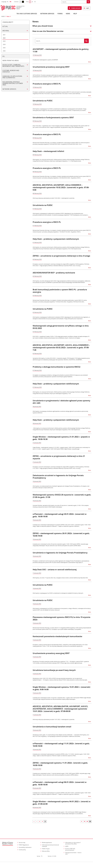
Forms (60, 14)
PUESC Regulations (24, 842)
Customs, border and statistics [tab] (11, 71)
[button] (62, 27)
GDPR (67, 843)
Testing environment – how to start (73, 850)
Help (75, 14)
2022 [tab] (4, 38)
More (90, 62)
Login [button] (86, 8)
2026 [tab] (4, 51)
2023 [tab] (4, 41)
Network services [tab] (9, 89)
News (68, 14)
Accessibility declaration (25, 844)
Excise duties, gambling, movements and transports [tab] (13, 65)
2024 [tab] (4, 44)
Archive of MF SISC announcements (70, 846)
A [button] (21, 2)
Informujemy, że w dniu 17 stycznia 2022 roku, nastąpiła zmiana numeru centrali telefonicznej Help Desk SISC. (60, 578)
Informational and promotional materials (50, 843)
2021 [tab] (4, 35)
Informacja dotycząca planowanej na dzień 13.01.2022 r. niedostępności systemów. (54, 719)
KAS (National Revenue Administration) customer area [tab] (13, 83)
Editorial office (46, 848)
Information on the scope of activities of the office (75, 840)
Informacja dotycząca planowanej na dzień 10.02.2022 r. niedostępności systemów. (54, 198)
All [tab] (4, 56)
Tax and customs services (27, 14)
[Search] (74, 2)
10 (84, 821)
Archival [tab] (6, 31)
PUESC (3, 17)
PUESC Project (46, 846)
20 (87, 821)
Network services (47, 14)
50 (90, 821)
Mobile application (47, 839)
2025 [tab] (4, 48)
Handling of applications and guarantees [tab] (12, 77)
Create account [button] (75, 8)
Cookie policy (22, 847)
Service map (22, 839)
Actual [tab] (5, 26)
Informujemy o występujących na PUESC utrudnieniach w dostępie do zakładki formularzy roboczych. (58, 593)
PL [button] (8, 2)
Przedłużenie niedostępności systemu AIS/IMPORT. (45, 60)
